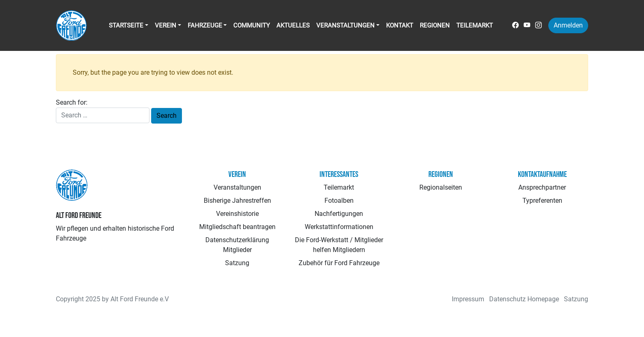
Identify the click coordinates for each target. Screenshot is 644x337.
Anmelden (568, 25)
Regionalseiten (441, 187)
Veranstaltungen (345, 25)
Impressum (468, 299)
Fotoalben (339, 201)
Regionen (435, 25)
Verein (166, 25)
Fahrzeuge (205, 25)
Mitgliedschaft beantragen (237, 227)
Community (252, 25)
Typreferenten (542, 201)
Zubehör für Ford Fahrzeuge (339, 263)
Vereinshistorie (237, 214)
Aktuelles (293, 25)
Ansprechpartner (542, 187)
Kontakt (400, 25)
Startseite (126, 25)
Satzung (237, 263)
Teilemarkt (475, 25)
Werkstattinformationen (339, 227)
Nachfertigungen (339, 214)
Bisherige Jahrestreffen (237, 201)
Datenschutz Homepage (524, 299)
